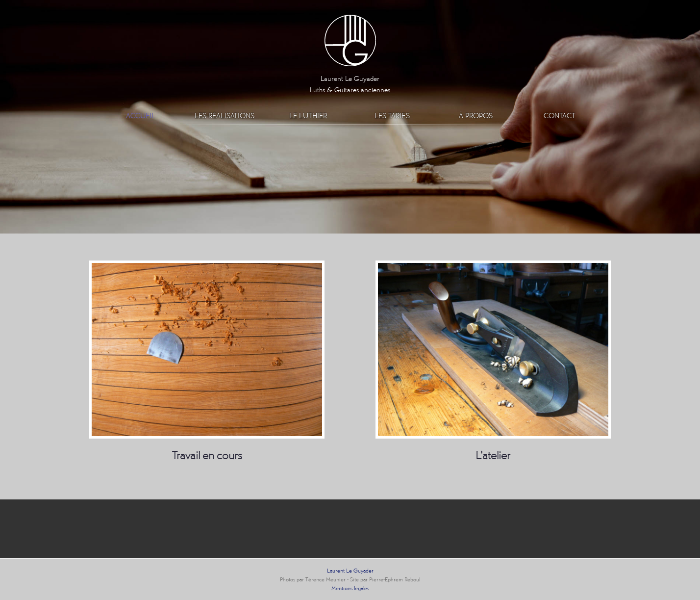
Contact (560, 116)
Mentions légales (350, 588)
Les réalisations (225, 116)
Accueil (141, 116)
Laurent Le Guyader (350, 571)
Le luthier (308, 116)
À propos (476, 116)
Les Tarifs (392, 116)
